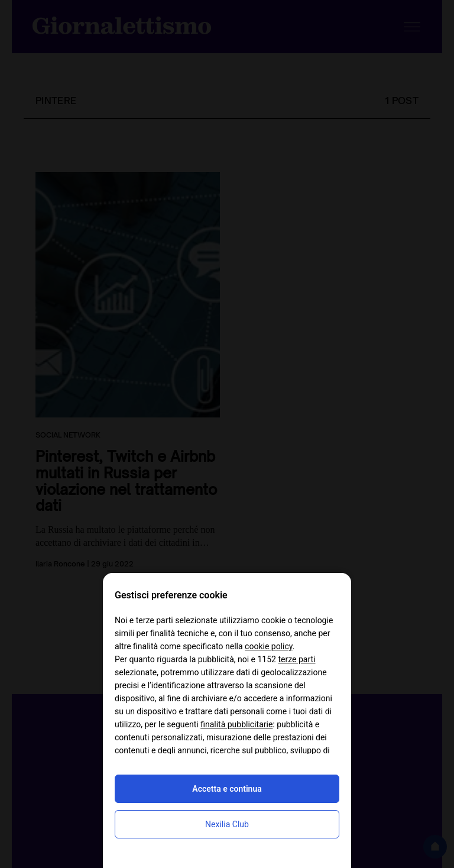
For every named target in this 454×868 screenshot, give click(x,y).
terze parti (296, 659)
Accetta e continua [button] (227, 789)
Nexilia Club (227, 824)
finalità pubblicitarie (236, 724)
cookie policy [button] (269, 646)
